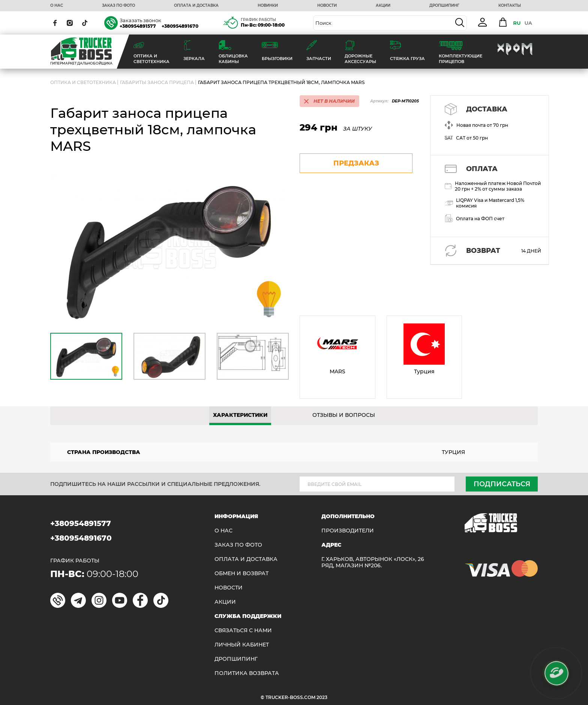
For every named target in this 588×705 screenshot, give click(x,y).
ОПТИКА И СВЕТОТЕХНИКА (83, 82)
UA (528, 23)
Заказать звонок (140, 20)
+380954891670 (180, 26)
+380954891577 (138, 26)
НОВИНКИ (268, 6)
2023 (322, 697)
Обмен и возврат (241, 573)
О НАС (57, 6)
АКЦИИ (383, 6)
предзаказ (356, 163)
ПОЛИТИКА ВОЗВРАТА (247, 673)
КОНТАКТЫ (510, 6)
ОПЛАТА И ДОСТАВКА (196, 6)
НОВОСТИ (327, 6)
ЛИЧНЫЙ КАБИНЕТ (242, 645)
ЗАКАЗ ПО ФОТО (118, 6)
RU (517, 23)
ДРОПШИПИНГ (444, 6)
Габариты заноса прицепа (157, 82)
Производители (348, 531)
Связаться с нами (243, 631)
